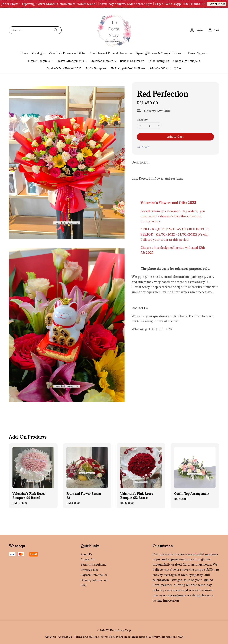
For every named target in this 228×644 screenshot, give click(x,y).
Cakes (178, 68)
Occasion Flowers (102, 61)
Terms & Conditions (93, 565)
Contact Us (88, 559)
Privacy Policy (90, 570)
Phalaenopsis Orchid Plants (128, 68)
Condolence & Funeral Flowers (109, 53)
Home (24, 53)
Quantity (142, 120)
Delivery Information (94, 580)
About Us (86, 554)
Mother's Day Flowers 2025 (64, 68)
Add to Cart (175, 137)
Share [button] (143, 147)
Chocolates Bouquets (187, 61)
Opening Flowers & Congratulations (158, 53)
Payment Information (94, 575)
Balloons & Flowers (132, 61)
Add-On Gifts (158, 68)
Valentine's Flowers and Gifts (67, 53)
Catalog (37, 53)
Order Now (217, 4)
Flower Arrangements (70, 61)
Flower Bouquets (39, 61)
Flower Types (196, 53)
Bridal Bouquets (159, 61)
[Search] (56, 30)
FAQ (84, 585)
